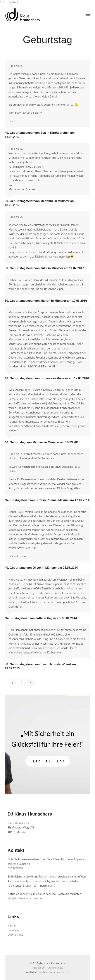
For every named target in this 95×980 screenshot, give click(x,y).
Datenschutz (15, 934)
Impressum (14, 930)
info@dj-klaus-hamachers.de (25, 898)
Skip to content (9, 2)
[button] (88, 16)
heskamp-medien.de (57, 972)
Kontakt (13, 926)
